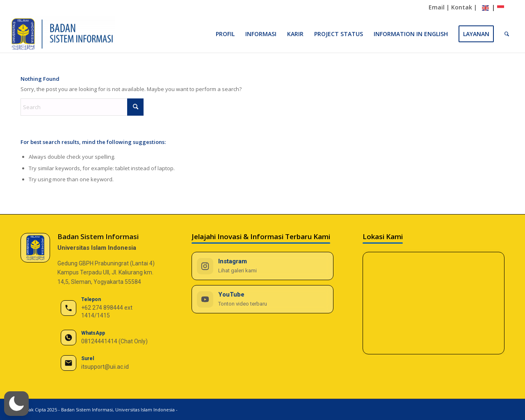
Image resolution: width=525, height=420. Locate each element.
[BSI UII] (63, 34)
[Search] (507, 34)
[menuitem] (225, 34)
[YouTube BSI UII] (262, 299)
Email (437, 7)
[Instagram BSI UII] (262, 266)
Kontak (462, 7)
